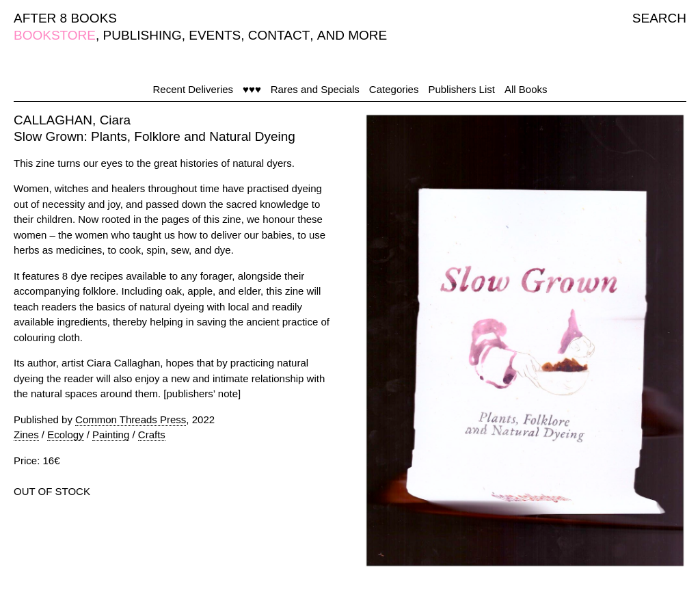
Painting (111, 435)
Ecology (65, 435)
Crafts (152, 435)
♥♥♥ (252, 89)
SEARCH (659, 18)
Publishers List (461, 89)
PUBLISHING (143, 35)
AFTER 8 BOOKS (65, 18)
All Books (526, 89)
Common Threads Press (131, 419)
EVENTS (215, 35)
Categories (394, 89)
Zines (26, 435)
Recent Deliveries (193, 89)
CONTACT (279, 35)
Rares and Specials (315, 89)
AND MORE (352, 35)
